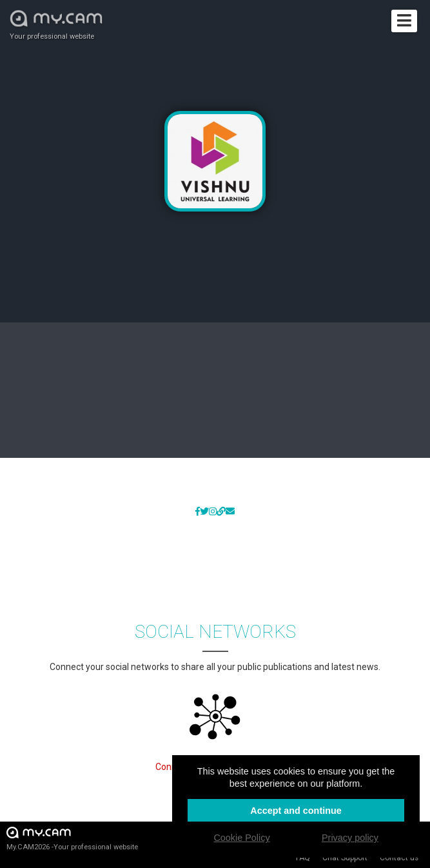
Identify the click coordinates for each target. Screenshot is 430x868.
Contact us (399, 858)
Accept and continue (296, 811)
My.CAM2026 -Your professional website (72, 838)
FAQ (303, 858)
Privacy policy (350, 838)
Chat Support (345, 858)
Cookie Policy (241, 838)
